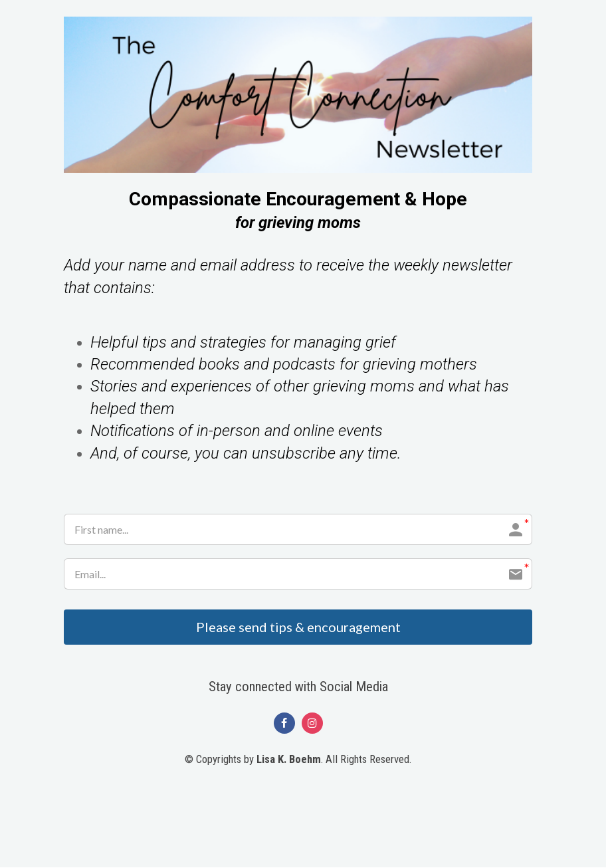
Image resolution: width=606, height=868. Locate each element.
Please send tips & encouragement (298, 627)
